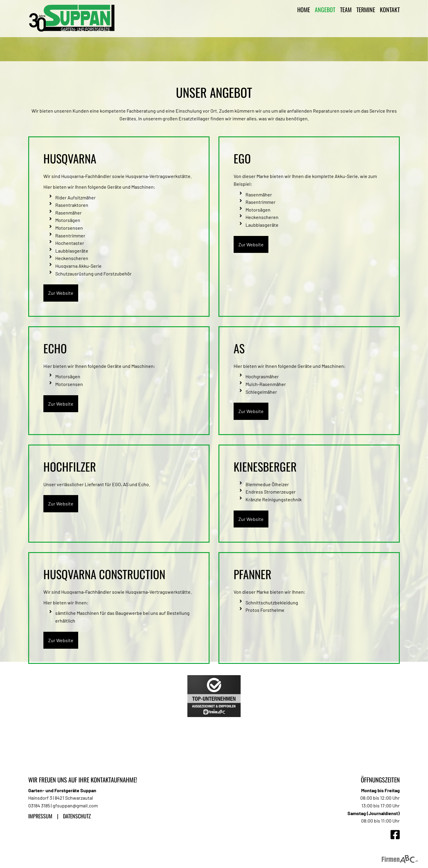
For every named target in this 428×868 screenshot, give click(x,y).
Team (346, 10)
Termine (366, 10)
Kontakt (390, 10)
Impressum (40, 816)
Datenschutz (77, 816)
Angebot (325, 10)
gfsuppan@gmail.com (75, 805)
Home (304, 10)
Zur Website (61, 293)
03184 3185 (39, 805)
